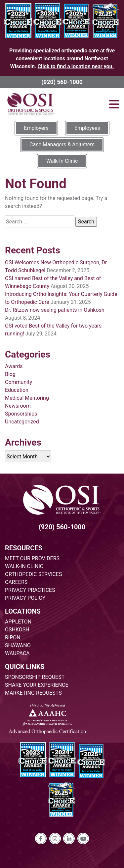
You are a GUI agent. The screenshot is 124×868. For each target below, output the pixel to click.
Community (19, 382)
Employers (36, 128)
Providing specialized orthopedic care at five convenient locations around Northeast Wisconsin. (62, 58)
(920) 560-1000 (62, 82)
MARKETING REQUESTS (33, 693)
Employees (87, 128)
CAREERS (16, 582)
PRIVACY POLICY (25, 598)
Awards (14, 366)
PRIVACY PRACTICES (30, 590)
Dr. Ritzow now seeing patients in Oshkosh (55, 310)
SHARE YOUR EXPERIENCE (37, 685)
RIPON (13, 637)
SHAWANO (18, 645)
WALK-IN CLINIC (24, 566)
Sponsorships (21, 414)
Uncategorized (22, 422)
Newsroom (18, 406)
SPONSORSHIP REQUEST (35, 677)
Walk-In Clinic (62, 161)
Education (17, 390)
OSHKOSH (17, 630)
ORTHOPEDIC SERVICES (33, 574)
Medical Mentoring (27, 398)
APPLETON (18, 622)
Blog (10, 374)
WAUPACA (17, 653)
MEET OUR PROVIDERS (32, 558)
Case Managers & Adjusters (62, 145)
